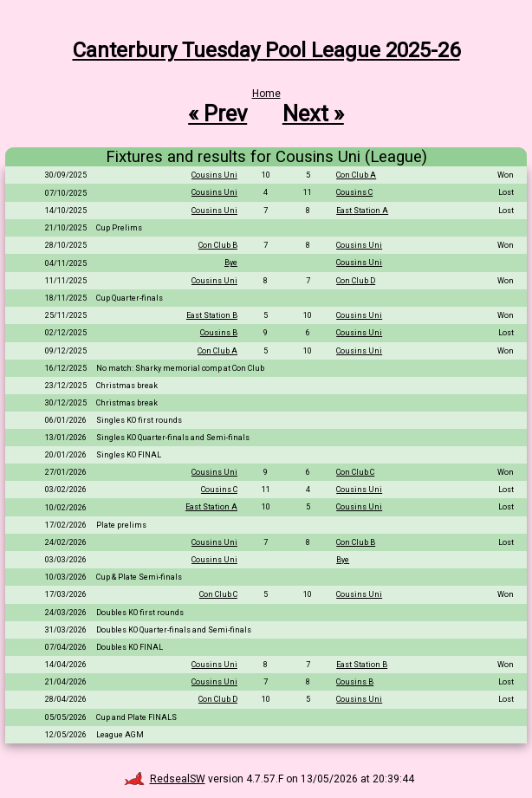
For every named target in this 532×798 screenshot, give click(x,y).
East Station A (362, 211)
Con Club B (218, 245)
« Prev (217, 114)
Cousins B (219, 333)
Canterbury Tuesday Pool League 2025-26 (266, 50)
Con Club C (355, 472)
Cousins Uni (214, 175)
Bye (231, 263)
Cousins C (354, 192)
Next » (313, 114)
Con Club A (356, 175)
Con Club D (356, 281)
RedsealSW (165, 779)
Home (266, 94)
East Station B (212, 315)
